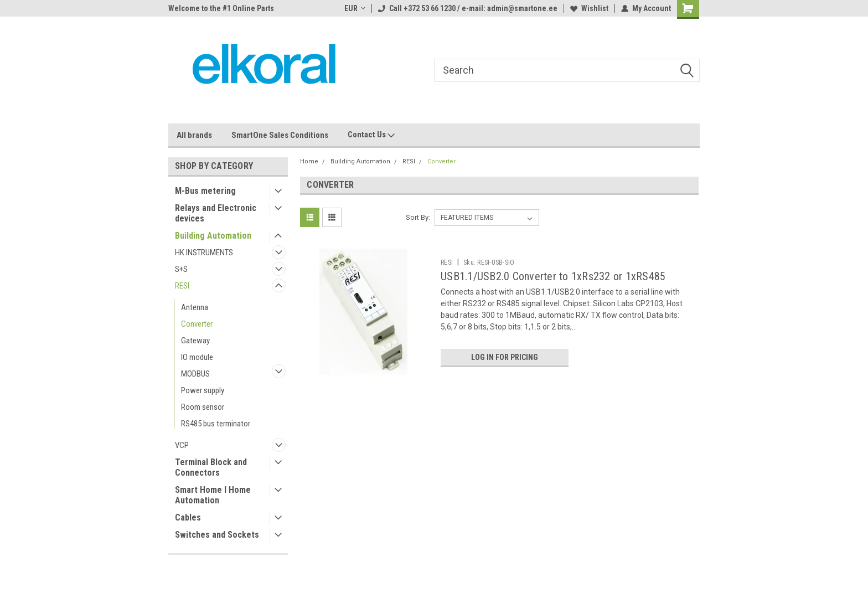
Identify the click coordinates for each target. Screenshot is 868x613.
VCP (182, 445)
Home (309, 161)
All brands (194, 135)
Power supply (203, 390)
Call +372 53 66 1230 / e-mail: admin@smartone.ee (468, 8)
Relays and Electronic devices (216, 213)
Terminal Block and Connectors (211, 467)
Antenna (195, 307)
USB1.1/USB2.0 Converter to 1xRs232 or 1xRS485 (553, 276)
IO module (197, 357)
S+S (181, 269)
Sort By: (418, 217)
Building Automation (213, 236)
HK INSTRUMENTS (204, 253)
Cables (188, 517)
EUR (355, 8)
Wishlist (589, 8)
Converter (197, 324)
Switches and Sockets (217, 535)
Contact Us (371, 135)
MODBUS (195, 374)
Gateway (195, 341)
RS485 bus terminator (216, 424)
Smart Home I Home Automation (213, 495)
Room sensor (203, 407)
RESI (182, 286)
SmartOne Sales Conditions (280, 135)
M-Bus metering (205, 191)
